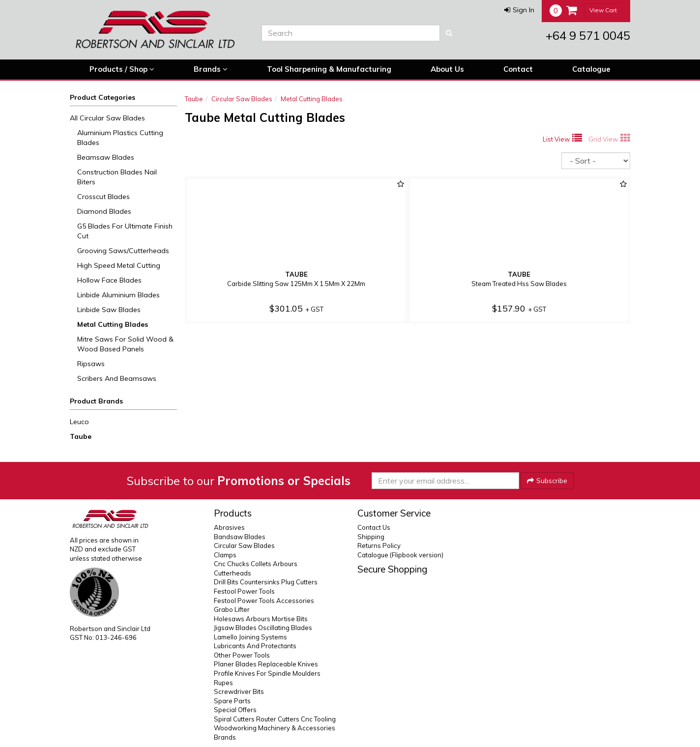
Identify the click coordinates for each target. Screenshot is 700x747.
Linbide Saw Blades (109, 310)
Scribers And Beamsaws (117, 378)
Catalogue (591, 69)
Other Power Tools (242, 655)
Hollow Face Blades (109, 280)
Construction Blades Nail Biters (117, 177)
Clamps (225, 555)
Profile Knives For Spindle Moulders (267, 673)
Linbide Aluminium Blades (118, 295)
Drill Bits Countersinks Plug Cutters (266, 582)
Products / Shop (122, 69)
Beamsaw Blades (106, 157)
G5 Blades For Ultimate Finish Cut (125, 231)
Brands (211, 69)
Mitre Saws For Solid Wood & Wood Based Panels (125, 344)
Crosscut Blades (103, 197)
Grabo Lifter (232, 609)
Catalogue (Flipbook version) (400, 555)
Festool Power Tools (244, 591)
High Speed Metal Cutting (119, 265)
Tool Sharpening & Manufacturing (329, 69)
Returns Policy (379, 546)
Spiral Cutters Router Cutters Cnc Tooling (275, 719)
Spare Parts (232, 701)
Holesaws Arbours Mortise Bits (261, 619)
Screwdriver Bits (239, 691)
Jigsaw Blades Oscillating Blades (263, 628)
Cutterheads (233, 573)
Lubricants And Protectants (255, 646)
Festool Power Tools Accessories (264, 601)
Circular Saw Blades (242, 99)
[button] (519, 10)
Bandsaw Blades (240, 537)
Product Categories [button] (102, 97)
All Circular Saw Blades (107, 118)
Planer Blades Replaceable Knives (266, 664)
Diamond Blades (104, 211)
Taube (81, 436)
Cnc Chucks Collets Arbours (256, 564)
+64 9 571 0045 (588, 35)
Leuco (79, 422)
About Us (447, 69)
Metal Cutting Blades (113, 324)
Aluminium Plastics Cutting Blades (120, 138)
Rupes (223, 683)
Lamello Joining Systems (250, 637)
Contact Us (374, 527)
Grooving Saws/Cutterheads (123, 251)
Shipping (371, 537)
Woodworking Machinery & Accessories (275, 728)
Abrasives (229, 527)
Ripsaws (91, 364)
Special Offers (235, 710)
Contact (518, 69)
